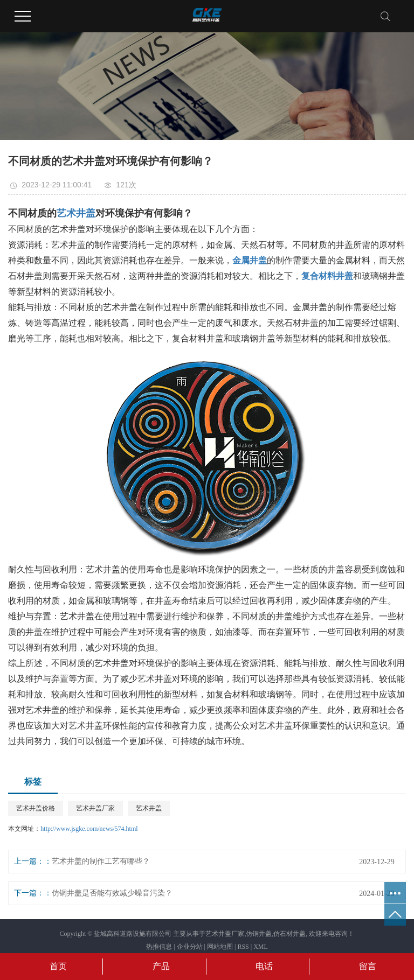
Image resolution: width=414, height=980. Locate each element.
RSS (243, 947)
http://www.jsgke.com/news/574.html (89, 829)
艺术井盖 (149, 808)
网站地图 (220, 947)
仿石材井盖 (289, 934)
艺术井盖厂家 (95, 808)
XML (261, 947)
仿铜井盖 (259, 934)
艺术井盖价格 (36, 808)
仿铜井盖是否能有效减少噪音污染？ (112, 893)
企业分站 (190, 947)
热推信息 (159, 947)
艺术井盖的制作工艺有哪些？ (101, 861)
